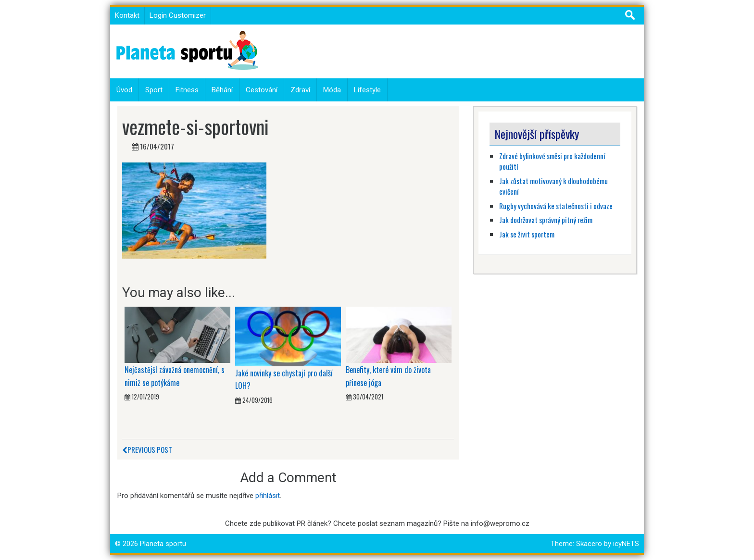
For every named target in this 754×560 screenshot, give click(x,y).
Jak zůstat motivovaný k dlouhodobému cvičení (553, 186)
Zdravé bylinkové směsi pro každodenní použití (552, 161)
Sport (154, 90)
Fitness (187, 90)
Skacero (589, 544)
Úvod (124, 90)
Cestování (262, 90)
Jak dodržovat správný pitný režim (547, 220)
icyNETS (626, 544)
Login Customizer (178, 15)
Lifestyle (367, 90)
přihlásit (268, 496)
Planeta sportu (163, 544)
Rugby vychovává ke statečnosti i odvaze (556, 206)
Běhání (222, 90)
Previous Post (147, 449)
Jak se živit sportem (528, 234)
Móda (332, 90)
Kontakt (127, 15)
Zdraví (300, 90)
